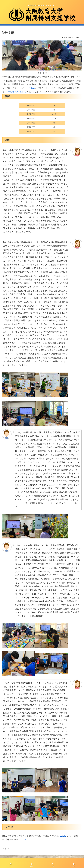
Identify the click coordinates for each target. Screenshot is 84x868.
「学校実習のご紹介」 (16, 92)
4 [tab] (46, 73)
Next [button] (79, 55)
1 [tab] (38, 73)
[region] (42, 55)
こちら (32, 88)
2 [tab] (41, 73)
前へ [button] (5, 55)
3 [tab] (43, 73)
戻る (25, 839)
